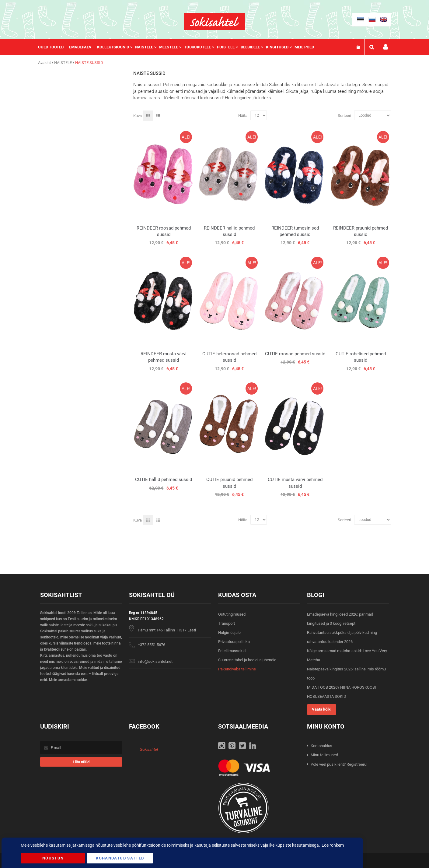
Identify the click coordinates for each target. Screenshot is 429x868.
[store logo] (214, 21)
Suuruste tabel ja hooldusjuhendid (247, 660)
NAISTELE (63, 63)
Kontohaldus (321, 746)
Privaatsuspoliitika (234, 642)
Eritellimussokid (232, 651)
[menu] (179, 47)
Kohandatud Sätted (120, 858)
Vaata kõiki (322, 709)
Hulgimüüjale (229, 633)
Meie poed (304, 47)
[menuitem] (54, 47)
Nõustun (53, 858)
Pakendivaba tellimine (237, 669)
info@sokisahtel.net (155, 661)
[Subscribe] (81, 762)
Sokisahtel (149, 749)
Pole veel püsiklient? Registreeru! (339, 764)
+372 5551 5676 (152, 645)
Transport (227, 623)
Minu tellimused (324, 755)
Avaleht (45, 63)
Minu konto (385, 47)
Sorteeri (344, 115)
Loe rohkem (333, 845)
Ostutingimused (232, 614)
